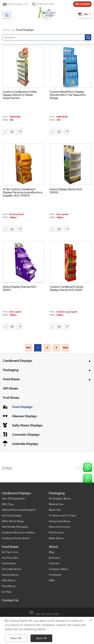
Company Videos (59, 569)
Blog (51, 552)
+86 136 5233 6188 (45, 4)
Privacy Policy (17, 614)
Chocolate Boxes (12, 569)
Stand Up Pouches (59, 527)
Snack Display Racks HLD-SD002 (66, 191)
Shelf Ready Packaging (15, 527)
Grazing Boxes (10, 575)
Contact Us (10, 600)
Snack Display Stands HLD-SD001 (20, 288)
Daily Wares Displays (27, 425)
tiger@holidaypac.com (17, 4)
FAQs (52, 580)
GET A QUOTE (82, 4)
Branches (54, 558)
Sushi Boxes (9, 563)
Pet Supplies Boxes (60, 499)
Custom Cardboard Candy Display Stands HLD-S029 (67, 288)
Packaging (11, 370)
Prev (29, 348)
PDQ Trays (8, 504)
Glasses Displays (25, 416)
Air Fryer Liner (10, 552)
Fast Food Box (10, 558)
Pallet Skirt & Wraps (13, 521)
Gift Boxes (11, 388)
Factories (54, 563)
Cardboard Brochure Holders (18, 533)
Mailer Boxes (56, 538)
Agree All (41, 638)
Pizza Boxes (9, 586)
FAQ (8, 466)
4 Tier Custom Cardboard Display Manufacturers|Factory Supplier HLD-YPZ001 (23, 193)
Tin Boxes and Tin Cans (62, 516)
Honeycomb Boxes (60, 521)
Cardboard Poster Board (16, 538)
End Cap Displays (12, 516)
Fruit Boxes (11, 398)
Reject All (16, 638)
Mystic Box (55, 510)
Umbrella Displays (25, 444)
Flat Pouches (56, 533)
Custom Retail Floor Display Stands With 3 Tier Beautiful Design (68, 95)
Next (65, 348)
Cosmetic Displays (26, 435)
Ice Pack (7, 592)
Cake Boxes (9, 580)
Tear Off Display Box (13, 499)
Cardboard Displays (18, 361)
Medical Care (56, 504)
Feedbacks (55, 575)
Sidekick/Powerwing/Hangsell (19, 510)
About (53, 547)
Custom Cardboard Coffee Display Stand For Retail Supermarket (20, 95)
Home (7, 30)
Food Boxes (11, 379)
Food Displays (25, 30)
